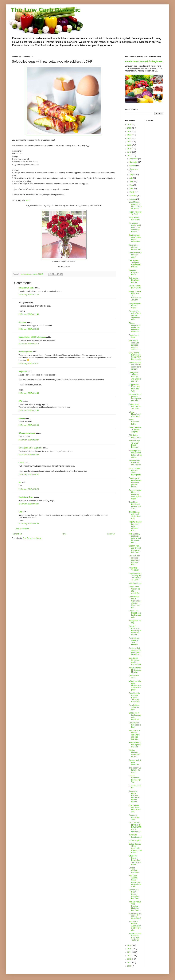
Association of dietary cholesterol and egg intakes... (135, 735)
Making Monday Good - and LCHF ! (135, 753)
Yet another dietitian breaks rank (135, 247)
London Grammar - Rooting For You (135, 779)
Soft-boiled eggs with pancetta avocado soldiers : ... (135, 345)
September (134, 169)
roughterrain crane (26, 288)
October (133, 166)
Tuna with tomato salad (135, 836)
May (131, 185)
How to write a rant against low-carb (135, 745)
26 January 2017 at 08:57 (29, 474)
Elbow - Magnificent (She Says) (135, 414)
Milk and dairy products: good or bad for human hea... (135, 538)
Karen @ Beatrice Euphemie (30, 448)
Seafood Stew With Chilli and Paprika (135, 463)
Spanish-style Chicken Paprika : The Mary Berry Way (134, 697)
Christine (22, 322)
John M (22, 418)
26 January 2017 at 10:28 (29, 489)
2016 (130, 945)
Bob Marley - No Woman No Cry (135, 280)
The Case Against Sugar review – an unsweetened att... (135, 881)
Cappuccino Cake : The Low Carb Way (134, 388)
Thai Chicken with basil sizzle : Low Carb (135, 515)
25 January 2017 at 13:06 (29, 329)
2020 (130, 145)
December (134, 159)
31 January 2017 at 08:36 (29, 524)
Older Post (111, 534)
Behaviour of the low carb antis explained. (135, 716)
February (133, 195)
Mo (20, 482)
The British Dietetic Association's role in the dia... (135, 926)
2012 (130, 959)
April (131, 189)
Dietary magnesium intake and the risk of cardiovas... (135, 327)
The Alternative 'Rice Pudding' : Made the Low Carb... (135, 906)
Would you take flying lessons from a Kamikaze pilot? (135, 685)
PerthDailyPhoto (25, 352)
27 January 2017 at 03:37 (29, 504)
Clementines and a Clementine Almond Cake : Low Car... (135, 602)
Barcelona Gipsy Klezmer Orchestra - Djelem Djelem (135, 796)
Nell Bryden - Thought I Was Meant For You (135, 264)
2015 (130, 949)
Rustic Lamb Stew (134, 336)
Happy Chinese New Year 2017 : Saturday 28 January (135, 296)
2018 (130, 152)
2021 (130, 142)
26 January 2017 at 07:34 (29, 455)
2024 (130, 131)
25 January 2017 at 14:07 (29, 363)
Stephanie (23, 372)
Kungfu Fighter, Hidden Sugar (135, 306)
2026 (130, 124)
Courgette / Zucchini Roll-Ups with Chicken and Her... (135, 377)
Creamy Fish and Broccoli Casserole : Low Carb (135, 549)
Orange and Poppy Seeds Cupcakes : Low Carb (135, 894)
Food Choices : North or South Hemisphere (135, 472)
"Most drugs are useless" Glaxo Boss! (135, 916)
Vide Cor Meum (135, 583)
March (132, 192)
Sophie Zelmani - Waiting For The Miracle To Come (135, 577)
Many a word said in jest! (135, 218)
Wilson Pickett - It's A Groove (135, 287)
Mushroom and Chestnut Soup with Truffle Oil (135, 937)
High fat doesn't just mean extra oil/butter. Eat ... (135, 526)
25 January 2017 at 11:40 (29, 314)
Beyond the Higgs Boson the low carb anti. (135, 614)
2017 (130, 156)
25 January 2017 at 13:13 (29, 344)
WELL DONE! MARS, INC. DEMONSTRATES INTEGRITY (135, 827)
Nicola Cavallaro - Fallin (134, 422)
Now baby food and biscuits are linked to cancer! (135, 366)
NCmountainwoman (27, 433)
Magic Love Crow (26, 497)
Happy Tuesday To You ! (135, 213)
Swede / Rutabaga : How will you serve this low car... (135, 631)
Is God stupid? (135, 840)
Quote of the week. (134, 677)
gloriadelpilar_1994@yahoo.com (32, 337)
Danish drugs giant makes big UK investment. (135, 238)
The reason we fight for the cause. (135, 770)
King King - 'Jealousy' (134, 569)
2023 (130, 135)
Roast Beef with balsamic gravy (135, 255)
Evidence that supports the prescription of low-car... (135, 651)
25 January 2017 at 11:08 (29, 295)
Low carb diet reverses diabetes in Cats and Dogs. (134, 560)
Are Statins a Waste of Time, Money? (134, 641)
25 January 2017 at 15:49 (29, 410)
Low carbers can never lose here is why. (135, 808)
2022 (130, 138)
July (131, 178)
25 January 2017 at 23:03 (29, 425)
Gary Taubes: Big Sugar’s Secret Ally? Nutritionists (135, 356)
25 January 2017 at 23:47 (29, 440)
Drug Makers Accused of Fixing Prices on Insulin (135, 205)
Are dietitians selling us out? (134, 707)
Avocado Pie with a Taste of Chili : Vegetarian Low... (135, 315)
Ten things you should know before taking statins (135, 454)
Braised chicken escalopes (134, 870)
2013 (130, 956)
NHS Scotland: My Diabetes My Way (135, 670)
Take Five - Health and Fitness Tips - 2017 (135, 505)
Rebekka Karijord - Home (134, 273)
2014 (130, 952)
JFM (20, 401)
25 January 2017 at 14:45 (29, 393)
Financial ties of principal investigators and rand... (135, 398)
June (132, 182)
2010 (130, 966)
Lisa (20, 512)
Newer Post (17, 534)
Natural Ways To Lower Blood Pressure (134, 444)
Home (64, 534)
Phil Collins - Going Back (135, 436)
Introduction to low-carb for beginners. (144, 61)
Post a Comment (22, 529)
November (134, 162)
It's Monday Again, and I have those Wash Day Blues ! (135, 227)
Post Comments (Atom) (32, 538)
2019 (130, 149)
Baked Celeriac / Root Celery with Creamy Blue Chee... (135, 848)
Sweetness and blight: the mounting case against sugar (135, 494)
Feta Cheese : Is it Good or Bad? (135, 725)
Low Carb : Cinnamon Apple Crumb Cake (135, 661)
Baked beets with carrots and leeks (135, 406)
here (28, 200)
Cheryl (21, 463)
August (133, 175)
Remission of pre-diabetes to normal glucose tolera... (135, 482)
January (133, 199)
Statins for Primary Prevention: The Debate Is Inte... (135, 860)
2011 (130, 962)
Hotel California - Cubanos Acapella (135, 430)
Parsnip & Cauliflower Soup (135, 817)
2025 (130, 128)
